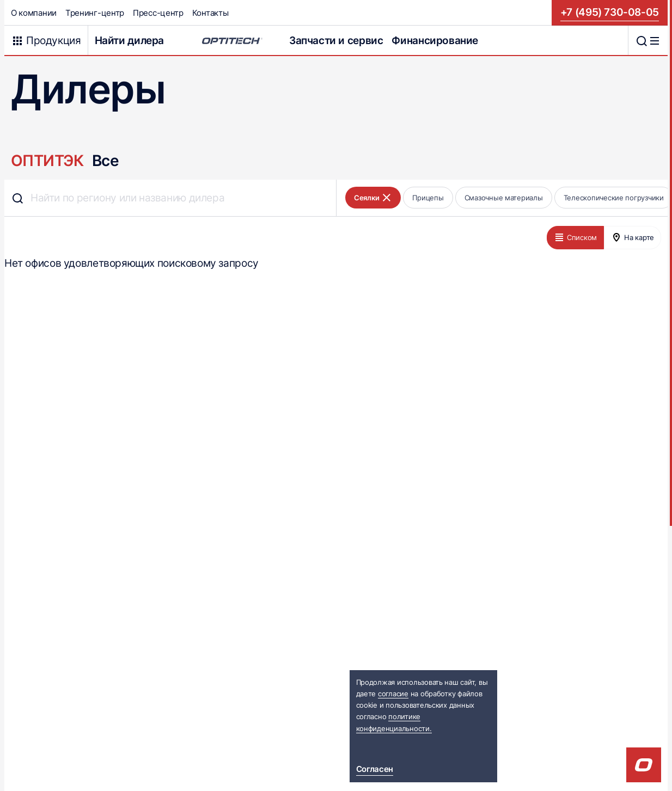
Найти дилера (129, 41)
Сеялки (373, 198)
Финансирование (435, 41)
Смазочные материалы (504, 198)
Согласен (375, 769)
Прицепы (428, 198)
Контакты (210, 13)
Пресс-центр (158, 13)
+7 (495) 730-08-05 (610, 12)
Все (105, 161)
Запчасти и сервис (336, 41)
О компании (34, 13)
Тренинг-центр (95, 13)
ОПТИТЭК (47, 161)
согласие (393, 694)
